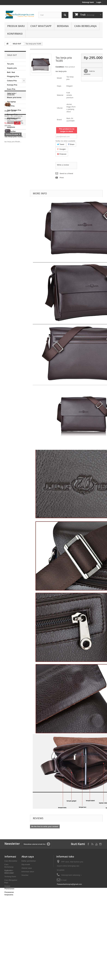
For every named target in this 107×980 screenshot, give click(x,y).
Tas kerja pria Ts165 (14, 214)
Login (99, 2)
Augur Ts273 (10, 162)
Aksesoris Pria (13, 123)
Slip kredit (26, 865)
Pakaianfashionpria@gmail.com (69, 884)
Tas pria (10, 64)
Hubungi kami (88, 2)
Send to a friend (66, 173)
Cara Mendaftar (11, 861)
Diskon (11, 146)
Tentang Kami (10, 877)
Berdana (63, 26)
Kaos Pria (11, 89)
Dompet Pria (12, 114)
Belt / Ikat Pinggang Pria (13, 74)
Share (71, 144)
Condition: (60, 67)
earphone (11, 127)
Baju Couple (12, 119)
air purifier (11, 131)
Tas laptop (11, 102)
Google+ (62, 149)
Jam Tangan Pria (14, 110)
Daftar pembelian (29, 861)
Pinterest (62, 154)
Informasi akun (28, 872)
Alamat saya (27, 868)
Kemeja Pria (12, 85)
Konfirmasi (15, 34)
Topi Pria (11, 106)
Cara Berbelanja (85, 26)
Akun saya (28, 857)
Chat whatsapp (41, 26)
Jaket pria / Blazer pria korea (14, 95)
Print (62, 178)
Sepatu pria (12, 68)
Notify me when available (65, 141)
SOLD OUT (12, 136)
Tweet (61, 144)
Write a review (63, 165)
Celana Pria (12, 81)
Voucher (25, 875)
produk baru (16, 26)
